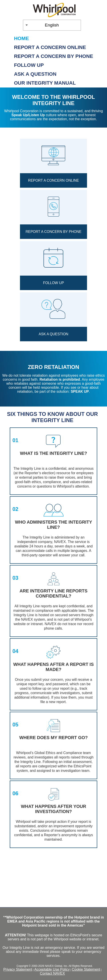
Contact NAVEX (53, 973)
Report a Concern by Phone (53, 56)
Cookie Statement (86, 969)
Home (21, 38)
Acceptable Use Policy (52, 969)
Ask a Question (35, 74)
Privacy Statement (18, 969)
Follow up (29, 65)
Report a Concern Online (50, 47)
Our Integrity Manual (45, 83)
